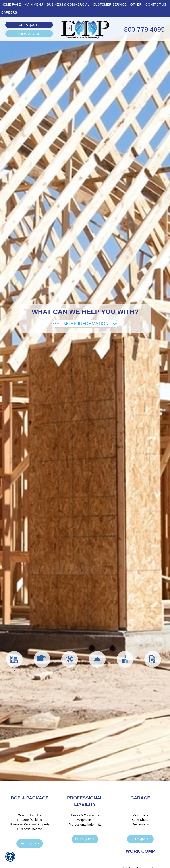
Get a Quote (29, 25)
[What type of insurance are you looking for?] (85, 324)
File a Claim (29, 34)
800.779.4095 (144, 29)
